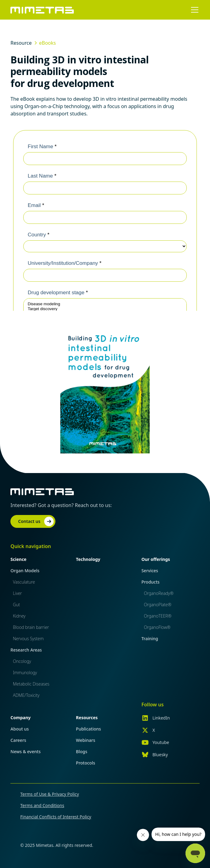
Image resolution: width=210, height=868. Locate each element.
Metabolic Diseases (31, 684)
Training (150, 639)
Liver (17, 593)
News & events (25, 752)
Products (150, 582)
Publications (88, 729)
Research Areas (26, 650)
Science (18, 559)
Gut (16, 605)
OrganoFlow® (157, 627)
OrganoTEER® (158, 616)
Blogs (82, 752)
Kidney (19, 616)
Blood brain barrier (31, 627)
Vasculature (24, 582)
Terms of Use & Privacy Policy (50, 794)
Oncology (22, 661)
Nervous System (28, 639)
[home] (42, 10)
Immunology (25, 673)
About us (20, 729)
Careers (18, 740)
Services (150, 571)
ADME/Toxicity (26, 695)
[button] (193, 10)
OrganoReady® (159, 593)
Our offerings (156, 559)
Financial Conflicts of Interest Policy (56, 817)
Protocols (86, 763)
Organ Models (25, 571)
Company (21, 718)
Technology (88, 559)
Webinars (86, 740)
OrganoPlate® (158, 605)
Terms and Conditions (42, 805)
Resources (87, 718)
